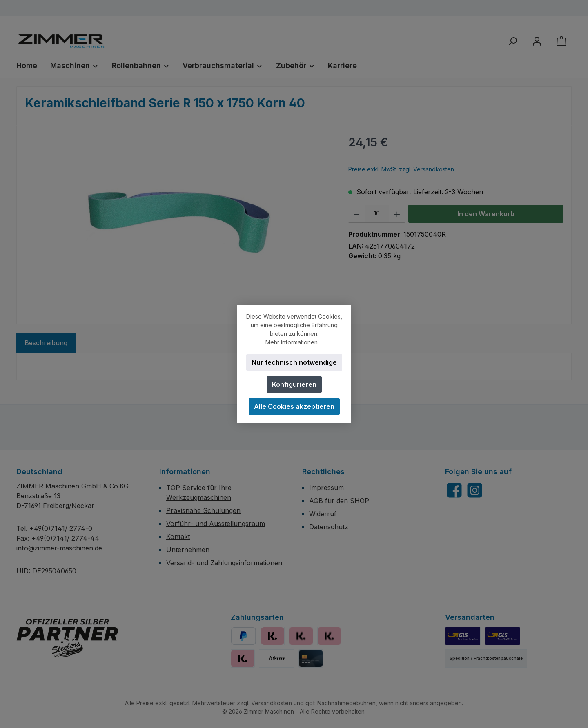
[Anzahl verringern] (357, 214)
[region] (178, 222)
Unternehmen (188, 550)
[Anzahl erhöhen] (397, 214)
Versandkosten (272, 703)
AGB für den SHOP (339, 501)
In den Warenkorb (486, 214)
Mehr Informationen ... (294, 342)
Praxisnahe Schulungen (203, 510)
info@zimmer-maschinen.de (59, 548)
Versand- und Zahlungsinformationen (224, 563)
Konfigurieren (294, 384)
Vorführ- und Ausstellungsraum (216, 524)
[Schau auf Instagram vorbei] (475, 490)
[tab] (46, 343)
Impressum (326, 488)
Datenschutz (329, 527)
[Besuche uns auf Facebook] (454, 490)
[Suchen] (512, 41)
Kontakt (178, 537)
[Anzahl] (377, 214)
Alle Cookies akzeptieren (294, 406)
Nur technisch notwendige (294, 362)
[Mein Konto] (537, 41)
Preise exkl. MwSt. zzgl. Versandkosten (401, 169)
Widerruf (323, 514)
